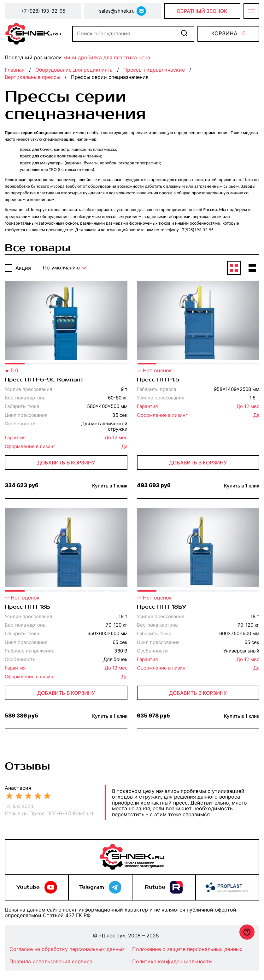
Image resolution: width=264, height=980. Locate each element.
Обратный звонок (202, 11)
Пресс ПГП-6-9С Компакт (44, 380)
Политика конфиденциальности (172, 962)
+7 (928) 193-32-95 (43, 11)
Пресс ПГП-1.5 (158, 380)
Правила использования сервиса (51, 961)
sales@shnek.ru (117, 11)
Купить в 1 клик (110, 486)
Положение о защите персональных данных (187, 949)
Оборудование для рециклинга (74, 70)
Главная (15, 70)
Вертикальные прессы (32, 77)
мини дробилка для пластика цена (107, 57)
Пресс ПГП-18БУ (162, 607)
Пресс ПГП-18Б (27, 607)
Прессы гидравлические (154, 70)
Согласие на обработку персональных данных (67, 949)
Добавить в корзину (66, 463)
